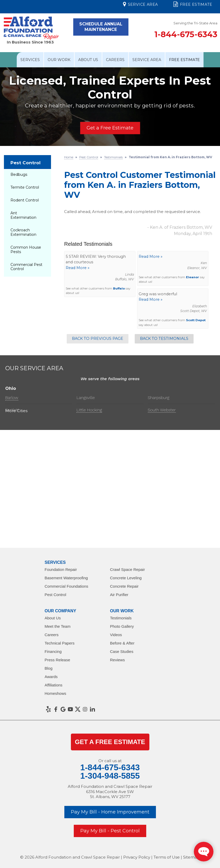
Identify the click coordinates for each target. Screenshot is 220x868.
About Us (88, 60)
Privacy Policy (137, 857)
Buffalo (119, 288)
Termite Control (25, 187)
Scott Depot (196, 320)
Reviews (118, 660)
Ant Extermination (23, 215)
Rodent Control (25, 200)
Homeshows (56, 693)
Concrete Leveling (126, 578)
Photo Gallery (122, 626)
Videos (116, 635)
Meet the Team (58, 626)
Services (30, 60)
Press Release (58, 660)
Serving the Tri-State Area (195, 23)
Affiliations (54, 685)
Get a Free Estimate (110, 128)
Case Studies (122, 651)
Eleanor (193, 277)
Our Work (59, 60)
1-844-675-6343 (186, 34)
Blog (49, 668)
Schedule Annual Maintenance (101, 27)
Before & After (122, 643)
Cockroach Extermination (23, 232)
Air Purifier (119, 595)
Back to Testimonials (164, 339)
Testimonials (121, 618)
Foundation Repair (61, 569)
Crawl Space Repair (128, 569)
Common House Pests (26, 250)
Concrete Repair (124, 586)
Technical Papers (60, 643)
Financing (53, 651)
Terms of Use (167, 857)
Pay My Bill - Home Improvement (110, 812)
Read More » (78, 268)
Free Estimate (193, 4)
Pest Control (26, 163)
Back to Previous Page (98, 339)
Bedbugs (19, 174)
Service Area (140, 4)
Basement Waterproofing (66, 578)
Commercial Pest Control (26, 267)
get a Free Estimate (110, 742)
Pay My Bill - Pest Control (110, 831)
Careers (115, 60)
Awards (51, 677)
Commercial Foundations (67, 586)
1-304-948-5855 (110, 776)
